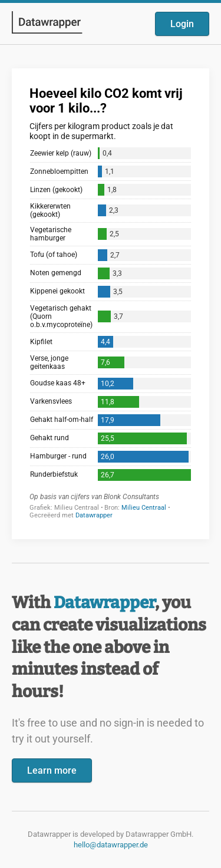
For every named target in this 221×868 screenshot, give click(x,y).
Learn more (52, 770)
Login (182, 24)
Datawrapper (104, 603)
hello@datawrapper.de (111, 845)
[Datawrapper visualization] (111, 303)
